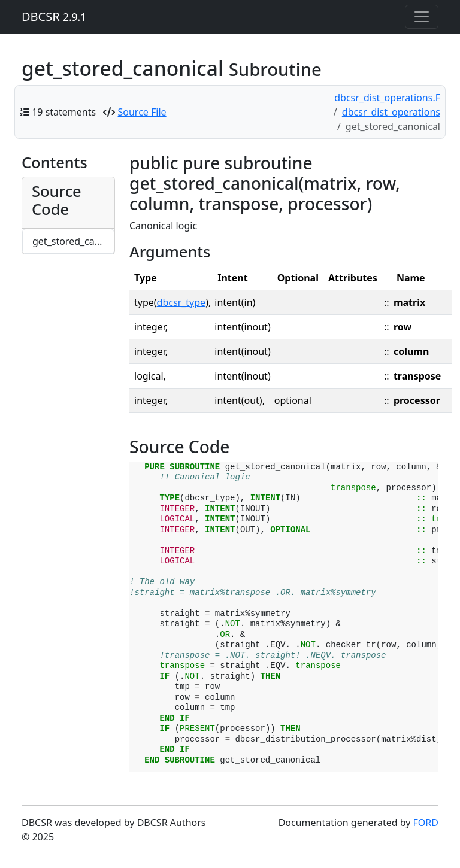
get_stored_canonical (73, 241)
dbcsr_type (181, 302)
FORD (426, 823)
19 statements (64, 112)
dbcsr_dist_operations (391, 112)
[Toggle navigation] (422, 17)
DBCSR (54, 16)
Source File (142, 112)
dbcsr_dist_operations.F (387, 98)
